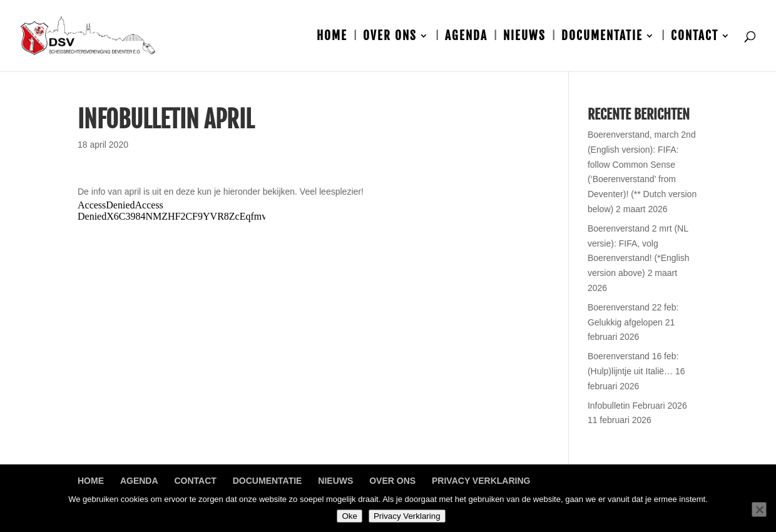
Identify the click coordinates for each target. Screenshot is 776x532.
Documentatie (602, 37)
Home (332, 37)
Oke (349, 516)
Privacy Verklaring (481, 481)
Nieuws (524, 37)
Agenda (466, 37)
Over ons (390, 37)
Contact (695, 37)
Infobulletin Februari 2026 (637, 406)
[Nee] (759, 509)
